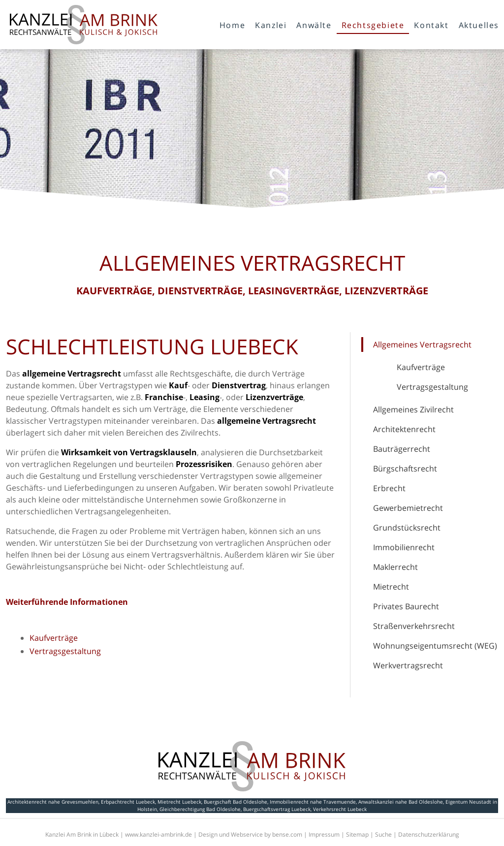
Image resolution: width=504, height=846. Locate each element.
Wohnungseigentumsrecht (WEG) (435, 646)
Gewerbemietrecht (408, 508)
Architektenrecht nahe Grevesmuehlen (53, 802)
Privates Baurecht (406, 606)
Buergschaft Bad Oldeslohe (236, 802)
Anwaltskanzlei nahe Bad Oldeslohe (401, 802)
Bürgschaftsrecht (405, 469)
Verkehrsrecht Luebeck (340, 809)
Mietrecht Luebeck (179, 802)
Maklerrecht (395, 567)
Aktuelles (479, 25)
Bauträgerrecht (402, 449)
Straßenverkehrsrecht (414, 626)
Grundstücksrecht (407, 528)
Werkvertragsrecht (408, 665)
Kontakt (431, 25)
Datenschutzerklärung (429, 834)
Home (232, 25)
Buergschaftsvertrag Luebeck (277, 809)
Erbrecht (389, 488)
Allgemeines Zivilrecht (413, 409)
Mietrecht (391, 587)
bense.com (287, 834)
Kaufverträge (421, 367)
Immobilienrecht (404, 547)
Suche (383, 834)
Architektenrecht (404, 429)
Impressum (324, 834)
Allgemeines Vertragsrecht (422, 345)
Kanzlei (271, 25)
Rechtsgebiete (373, 25)
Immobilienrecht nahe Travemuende (313, 802)
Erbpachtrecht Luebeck (128, 802)
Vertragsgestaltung (432, 387)
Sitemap (357, 834)
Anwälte (314, 25)
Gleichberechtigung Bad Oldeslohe (200, 809)
